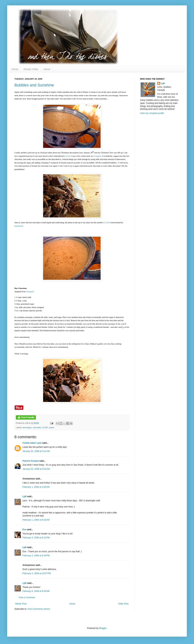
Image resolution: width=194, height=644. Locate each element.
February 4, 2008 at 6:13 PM (36, 538)
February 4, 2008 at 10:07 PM (37, 573)
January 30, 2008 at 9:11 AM (36, 451)
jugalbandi (19, 226)
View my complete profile (152, 113)
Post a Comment (27, 597)
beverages (27, 427)
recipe (68, 156)
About (47, 69)
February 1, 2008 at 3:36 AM (36, 487)
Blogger (103, 628)
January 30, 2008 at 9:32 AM (36, 469)
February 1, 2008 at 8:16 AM (36, 520)
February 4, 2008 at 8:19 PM (36, 556)
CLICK (107, 222)
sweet (51, 427)
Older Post (123, 604)
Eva (24, 530)
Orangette (97, 156)
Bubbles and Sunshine (34, 85)
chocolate (37, 427)
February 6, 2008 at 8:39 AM (36, 591)
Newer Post (21, 604)
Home (15, 69)
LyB (24, 496)
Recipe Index (31, 69)
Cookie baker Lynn (32, 443)
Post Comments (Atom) (39, 609)
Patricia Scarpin (31, 461)
